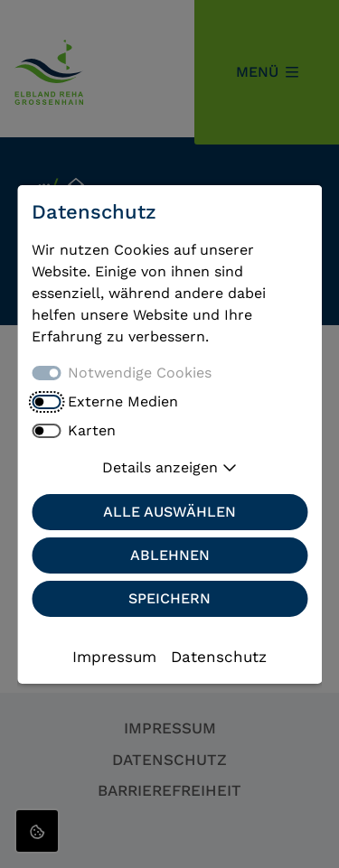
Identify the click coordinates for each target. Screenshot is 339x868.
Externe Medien (123, 401)
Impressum (114, 657)
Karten (92, 430)
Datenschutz (219, 657)
